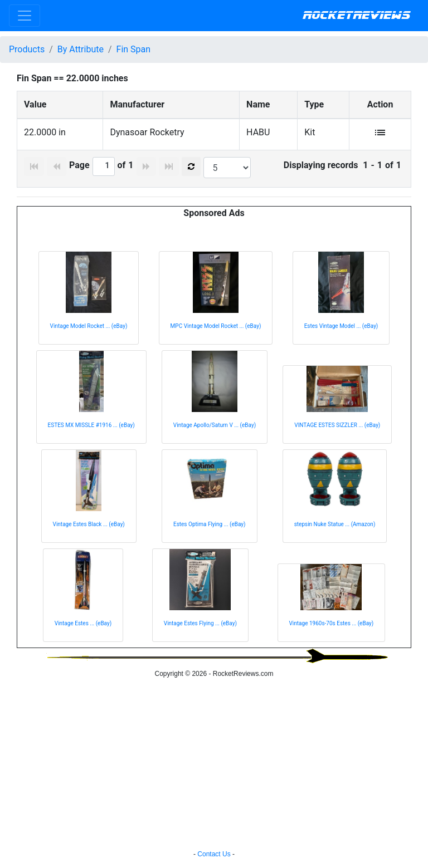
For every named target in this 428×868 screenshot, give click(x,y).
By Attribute (81, 49)
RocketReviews (356, 16)
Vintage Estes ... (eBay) (83, 623)
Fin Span (134, 49)
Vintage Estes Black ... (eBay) (89, 524)
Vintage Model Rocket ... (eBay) (89, 326)
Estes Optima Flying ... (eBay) (210, 524)
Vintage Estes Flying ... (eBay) (200, 623)
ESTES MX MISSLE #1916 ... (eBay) (91, 425)
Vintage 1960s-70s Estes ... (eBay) (332, 623)
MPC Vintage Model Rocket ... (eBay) (216, 326)
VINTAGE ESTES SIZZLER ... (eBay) (337, 425)
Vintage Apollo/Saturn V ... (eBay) (215, 425)
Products (27, 49)
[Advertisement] (214, 766)
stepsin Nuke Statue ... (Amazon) (335, 524)
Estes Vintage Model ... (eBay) (341, 326)
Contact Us (214, 854)
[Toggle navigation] (25, 16)
